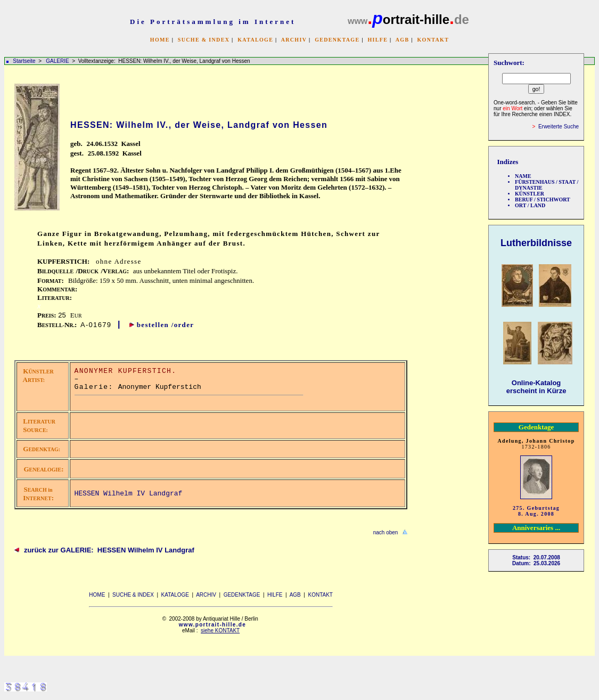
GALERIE (58, 61)
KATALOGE (255, 40)
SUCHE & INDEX (204, 40)
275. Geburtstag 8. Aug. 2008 (536, 511)
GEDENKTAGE (337, 40)
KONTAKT (433, 40)
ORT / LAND (530, 205)
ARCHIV (294, 40)
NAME (523, 176)
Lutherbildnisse (536, 243)
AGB (403, 40)
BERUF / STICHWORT (543, 200)
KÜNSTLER (530, 194)
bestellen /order (166, 325)
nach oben (386, 532)
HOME (160, 40)
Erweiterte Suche (559, 127)
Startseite (24, 61)
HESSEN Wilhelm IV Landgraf (129, 494)
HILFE (378, 40)
